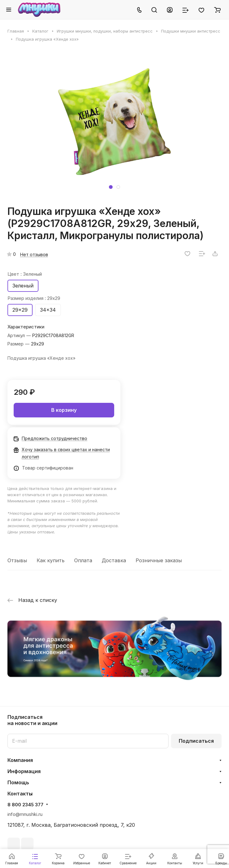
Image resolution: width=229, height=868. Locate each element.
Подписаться (196, 741)
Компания (20, 760)
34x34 (48, 310)
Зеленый (23, 286)
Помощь (18, 782)
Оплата (83, 560)
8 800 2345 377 (25, 805)
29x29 (20, 310)
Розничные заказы (159, 560)
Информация (24, 771)
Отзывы (17, 560)
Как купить (51, 560)
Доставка (114, 560)
